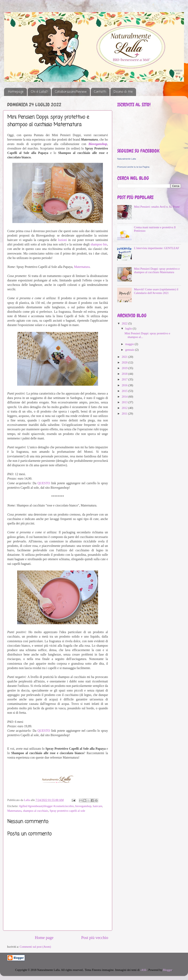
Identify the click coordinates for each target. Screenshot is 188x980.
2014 (125, 397)
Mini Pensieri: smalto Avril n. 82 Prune (157, 207)
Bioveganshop (98, 144)
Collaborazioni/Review (71, 92)
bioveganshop (83, 806)
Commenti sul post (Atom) (35, 947)
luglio (129, 328)
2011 (125, 414)
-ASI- (144, 970)
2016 (125, 385)
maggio (130, 344)
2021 (125, 357)
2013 (125, 402)
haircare (97, 806)
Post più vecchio (95, 938)
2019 (125, 368)
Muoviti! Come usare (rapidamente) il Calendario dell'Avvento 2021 (156, 291)
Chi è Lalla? (39, 92)
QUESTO (44, 483)
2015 (125, 391)
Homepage (16, 92)
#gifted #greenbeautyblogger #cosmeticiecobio (46, 806)
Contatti (100, 92)
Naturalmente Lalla (127, 159)
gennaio (130, 350)
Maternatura (82, 267)
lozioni (62, 240)
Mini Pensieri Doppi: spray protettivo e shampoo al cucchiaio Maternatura (157, 270)
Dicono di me (123, 92)
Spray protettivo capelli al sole (67, 811)
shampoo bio (99, 244)
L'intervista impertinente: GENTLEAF (157, 248)
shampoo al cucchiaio (36, 811)
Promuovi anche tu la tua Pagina (133, 167)
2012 (125, 408)
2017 (125, 379)
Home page (44, 938)
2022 (125, 323)
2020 (125, 362)
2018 (125, 374)
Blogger (168, 970)
